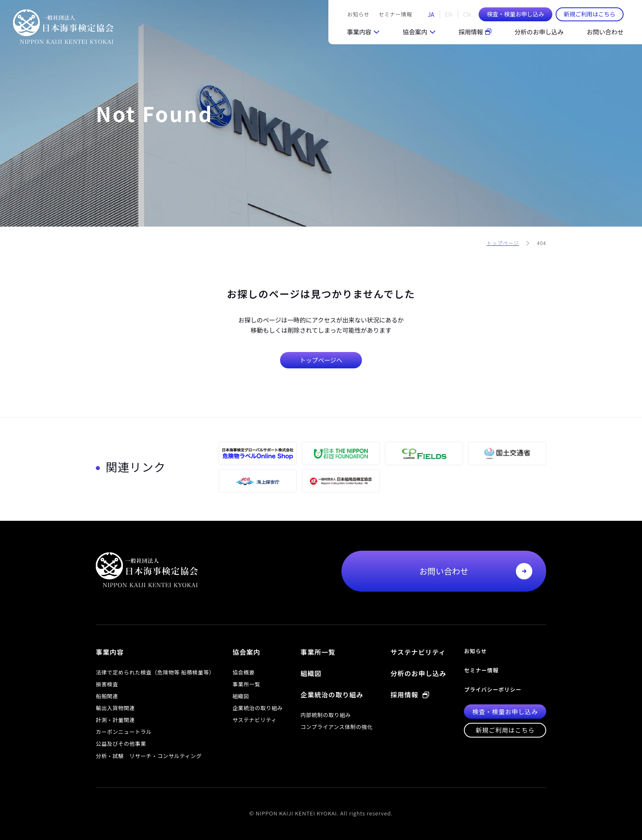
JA (431, 14)
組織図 (241, 696)
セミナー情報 (396, 14)
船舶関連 (107, 696)
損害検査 (107, 684)
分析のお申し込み (539, 32)
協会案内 (415, 32)
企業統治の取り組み (258, 708)
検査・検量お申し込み (515, 14)
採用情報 (475, 32)
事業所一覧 (246, 684)
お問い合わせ (605, 32)
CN (467, 14)
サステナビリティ (255, 720)
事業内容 (359, 32)
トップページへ (321, 360)
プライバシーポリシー (493, 689)
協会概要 (244, 672)
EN (449, 14)
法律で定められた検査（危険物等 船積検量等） (155, 672)
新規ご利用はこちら (590, 14)
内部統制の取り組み (326, 715)
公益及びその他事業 (121, 744)
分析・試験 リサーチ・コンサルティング (149, 756)
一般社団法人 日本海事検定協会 (63, 27)
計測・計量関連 (115, 720)
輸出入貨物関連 (115, 708)
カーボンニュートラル (124, 732)
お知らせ (358, 14)
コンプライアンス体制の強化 (337, 727)
